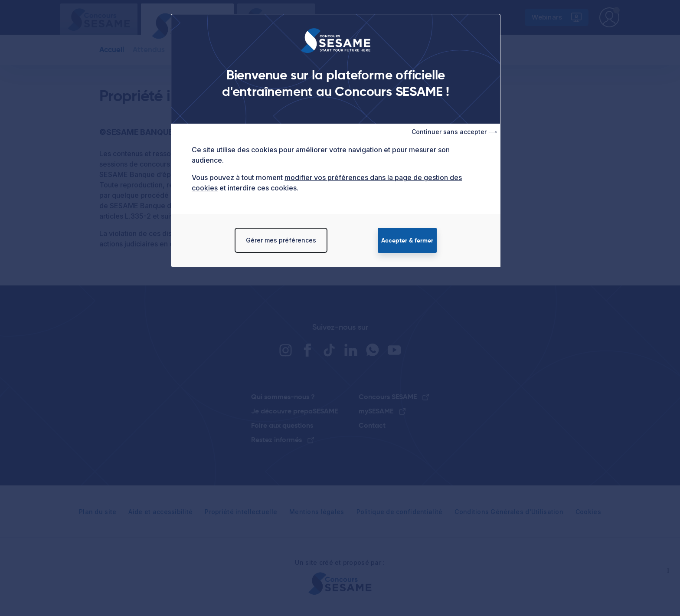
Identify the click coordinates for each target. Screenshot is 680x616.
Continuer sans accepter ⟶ (454, 132)
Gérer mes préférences (281, 240)
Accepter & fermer (407, 240)
